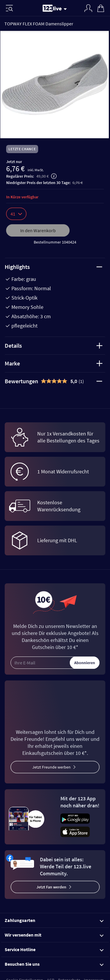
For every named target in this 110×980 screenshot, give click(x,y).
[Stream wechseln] (66, 9)
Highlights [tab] (54, 267)
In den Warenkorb (38, 230)
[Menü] (9, 8)
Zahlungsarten (54, 920)
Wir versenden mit (54, 935)
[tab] (55, 381)
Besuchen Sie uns (54, 964)
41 (16, 214)
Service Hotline (54, 949)
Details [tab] (54, 345)
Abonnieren (85, 663)
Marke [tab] (54, 363)
